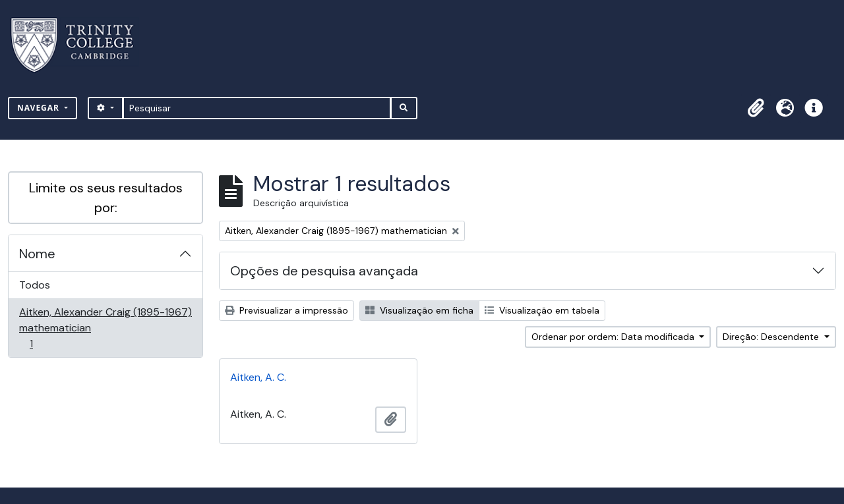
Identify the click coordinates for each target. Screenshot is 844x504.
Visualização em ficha (419, 310)
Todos (35, 285)
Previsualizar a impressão (286, 310)
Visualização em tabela (542, 310)
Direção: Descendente (772, 337)
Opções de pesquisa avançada (324, 271)
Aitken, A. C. (258, 377)
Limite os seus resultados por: (106, 198)
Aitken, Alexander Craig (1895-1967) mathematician (105, 328)
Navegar (40, 108)
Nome (37, 254)
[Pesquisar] (257, 108)
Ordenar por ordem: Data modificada (614, 337)
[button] (756, 108)
